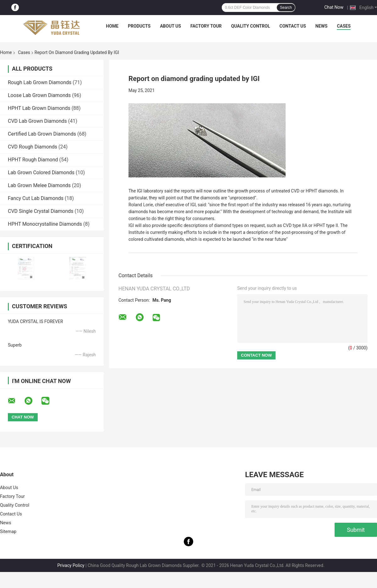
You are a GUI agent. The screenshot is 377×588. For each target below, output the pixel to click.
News (322, 26)
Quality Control (251, 26)
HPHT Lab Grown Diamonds (39, 108)
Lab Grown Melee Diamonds (39, 185)
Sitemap (8, 531)
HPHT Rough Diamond (33, 160)
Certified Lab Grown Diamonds (42, 134)
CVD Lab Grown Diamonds (37, 121)
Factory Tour (206, 26)
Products (139, 26)
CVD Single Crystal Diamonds (41, 211)
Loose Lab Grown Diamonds (39, 95)
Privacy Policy (71, 565)
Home (112, 26)
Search (286, 8)
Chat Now (334, 7)
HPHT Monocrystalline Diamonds (45, 224)
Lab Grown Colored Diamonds (41, 173)
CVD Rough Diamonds (33, 147)
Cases (344, 26)
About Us (170, 26)
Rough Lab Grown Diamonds (40, 82)
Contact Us (292, 26)
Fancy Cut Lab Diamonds (36, 198)
